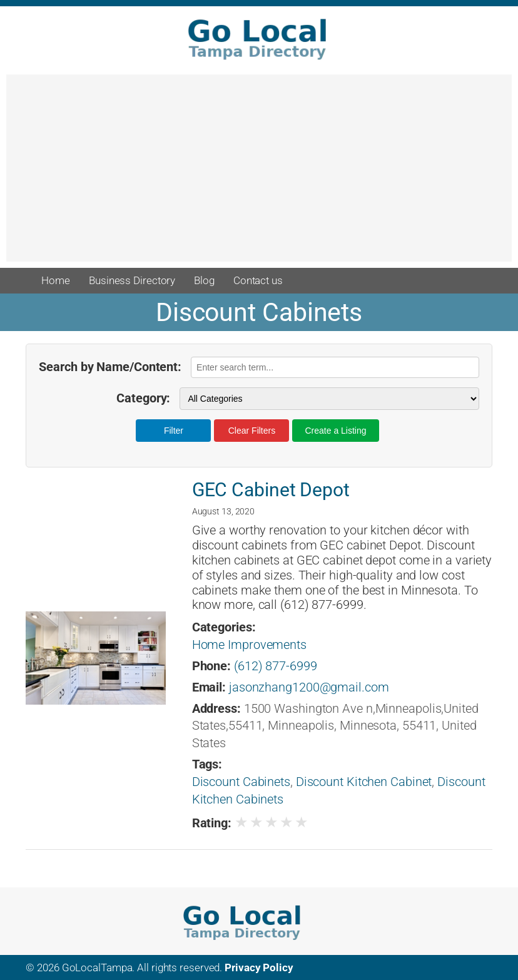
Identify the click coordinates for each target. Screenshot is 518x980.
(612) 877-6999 (276, 666)
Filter (174, 431)
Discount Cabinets (241, 782)
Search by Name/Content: (110, 367)
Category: (143, 398)
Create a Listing (335, 431)
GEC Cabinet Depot (271, 490)
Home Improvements (249, 645)
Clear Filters (252, 431)
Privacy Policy (259, 967)
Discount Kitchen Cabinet (364, 782)
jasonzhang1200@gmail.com (309, 687)
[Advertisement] (259, 174)
